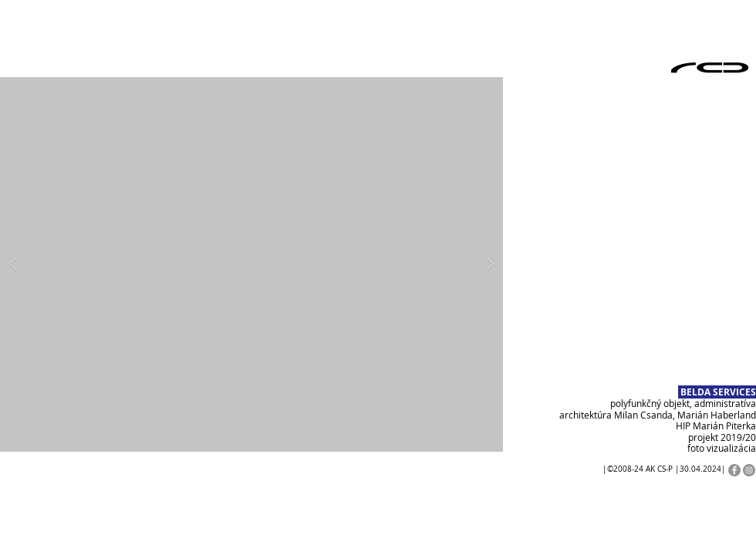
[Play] (27, 491)
